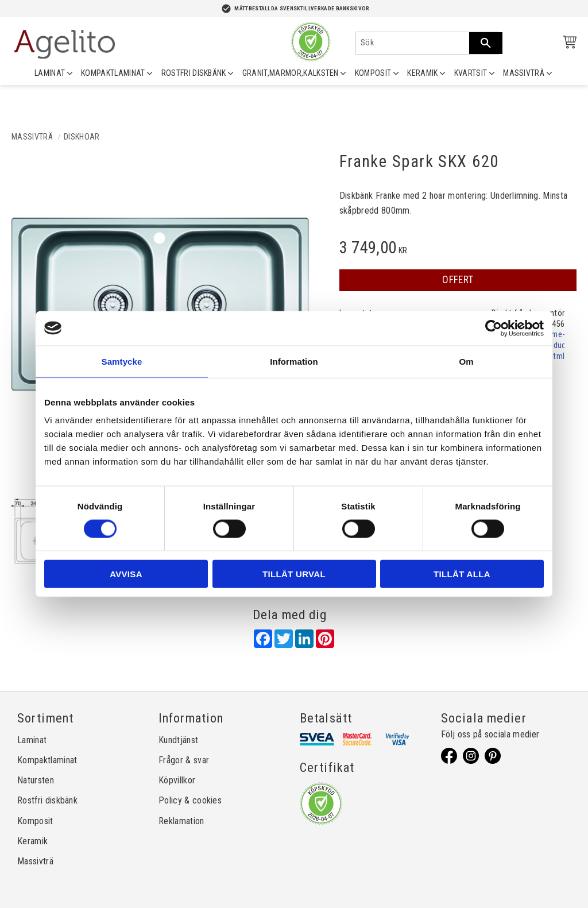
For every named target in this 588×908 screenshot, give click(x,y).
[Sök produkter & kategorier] (413, 43)
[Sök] (486, 43)
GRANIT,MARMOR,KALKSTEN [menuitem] (291, 73)
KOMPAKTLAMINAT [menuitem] (113, 73)
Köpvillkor (177, 780)
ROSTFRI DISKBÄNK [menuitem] (194, 73)
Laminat (32, 740)
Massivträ (35, 861)
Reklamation (181, 821)
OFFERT (458, 280)
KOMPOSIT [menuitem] (373, 73)
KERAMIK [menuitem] (422, 73)
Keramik (32, 841)
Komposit (35, 821)
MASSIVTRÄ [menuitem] (524, 73)
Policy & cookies (190, 800)
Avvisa (126, 574)
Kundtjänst (178, 740)
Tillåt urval (294, 574)
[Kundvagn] (567, 44)
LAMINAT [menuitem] (50, 73)
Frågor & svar (184, 760)
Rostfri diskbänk (47, 800)
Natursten (36, 780)
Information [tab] (294, 361)
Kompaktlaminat (47, 760)
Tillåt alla (462, 574)
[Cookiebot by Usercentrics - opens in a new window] (494, 328)
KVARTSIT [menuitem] (471, 73)
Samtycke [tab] (122, 361)
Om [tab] (466, 361)
